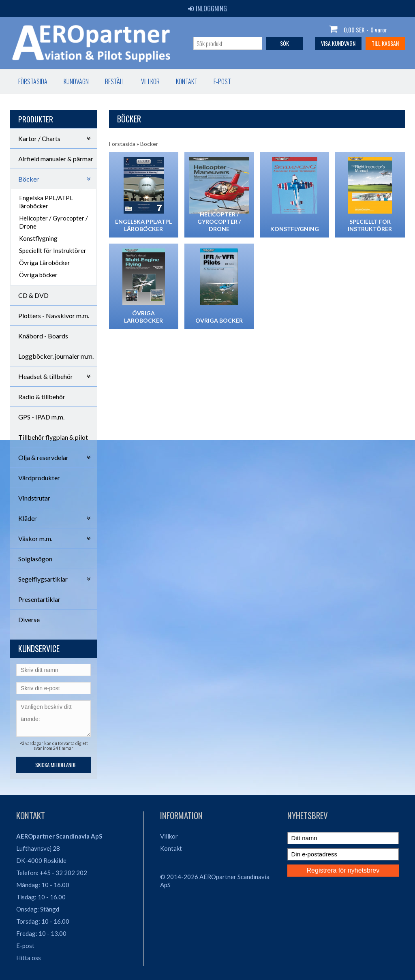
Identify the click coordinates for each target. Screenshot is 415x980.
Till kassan (385, 43)
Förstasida (33, 81)
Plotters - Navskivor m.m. (54, 316)
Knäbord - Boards (43, 336)
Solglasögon (35, 559)
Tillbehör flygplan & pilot (53, 437)
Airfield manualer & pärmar (56, 159)
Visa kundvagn (338, 43)
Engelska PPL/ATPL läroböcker (46, 202)
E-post (222, 81)
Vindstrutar (34, 498)
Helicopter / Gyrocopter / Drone (53, 222)
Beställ (115, 81)
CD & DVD (33, 295)
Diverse (29, 619)
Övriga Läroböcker (45, 263)
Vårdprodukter (39, 478)
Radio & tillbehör (42, 397)
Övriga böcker (38, 275)
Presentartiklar (39, 599)
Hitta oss (29, 958)
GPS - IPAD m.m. (41, 417)
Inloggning (207, 9)
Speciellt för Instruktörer (53, 250)
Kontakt (187, 81)
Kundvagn (76, 81)
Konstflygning (38, 238)
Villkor (150, 81)
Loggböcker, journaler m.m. (56, 356)
